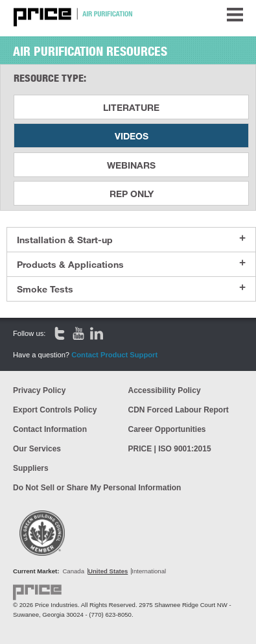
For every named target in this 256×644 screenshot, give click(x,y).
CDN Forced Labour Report (179, 410)
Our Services (37, 449)
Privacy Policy (39, 390)
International (149, 571)
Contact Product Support (114, 355)
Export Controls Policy (55, 410)
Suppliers (31, 468)
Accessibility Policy (165, 390)
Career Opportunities (167, 429)
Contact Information (50, 429)
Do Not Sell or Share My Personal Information (97, 488)
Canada (73, 571)
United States (108, 571)
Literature (131, 107)
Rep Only (132, 194)
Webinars (131, 165)
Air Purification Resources (90, 51)
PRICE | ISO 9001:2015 (170, 449)
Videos (132, 136)
